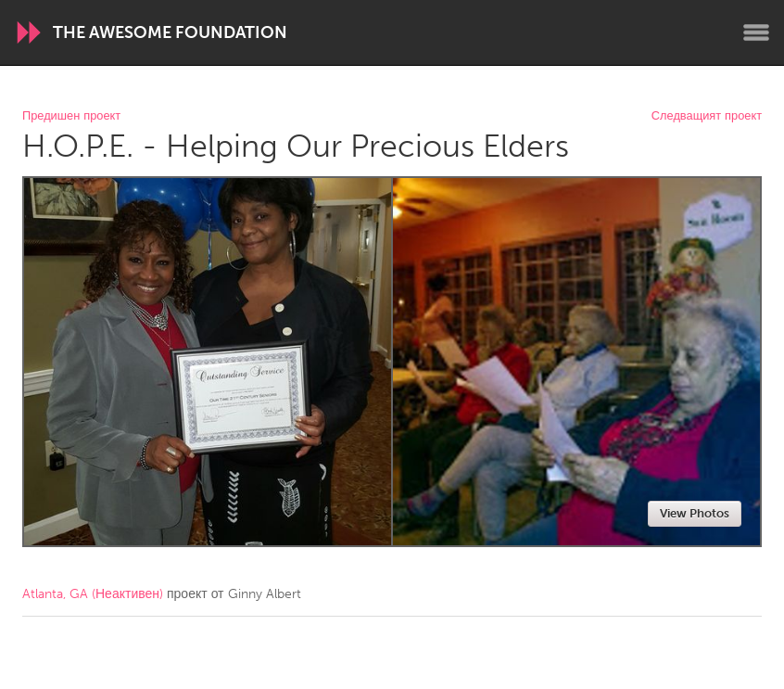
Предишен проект (71, 116)
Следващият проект (707, 116)
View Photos (695, 513)
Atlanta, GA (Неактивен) (93, 594)
